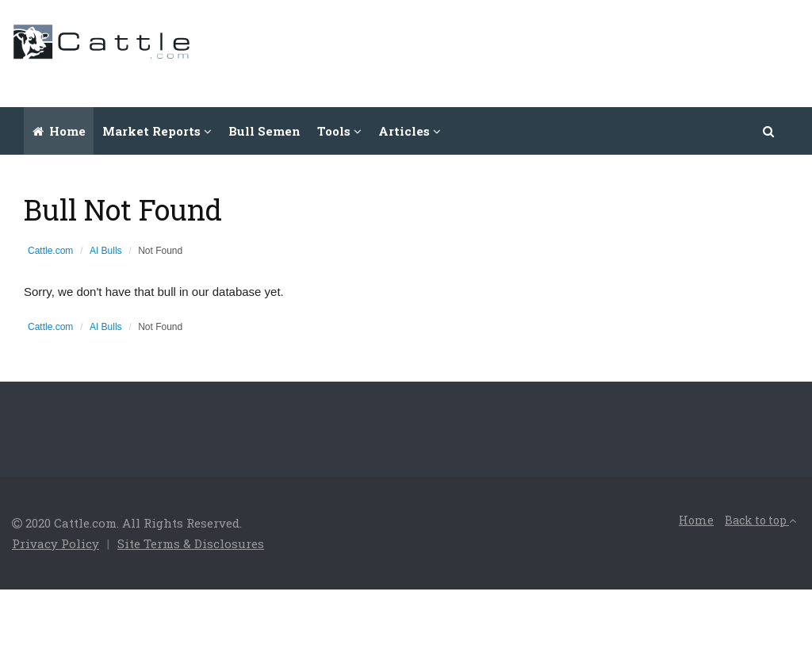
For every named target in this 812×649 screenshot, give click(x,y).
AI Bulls (106, 251)
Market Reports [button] (157, 131)
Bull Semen (264, 131)
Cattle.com (50, 251)
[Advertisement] (511, 52)
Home (59, 131)
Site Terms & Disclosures (191, 543)
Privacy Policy (56, 543)
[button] (769, 131)
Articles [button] (410, 131)
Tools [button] (339, 131)
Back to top (760, 520)
